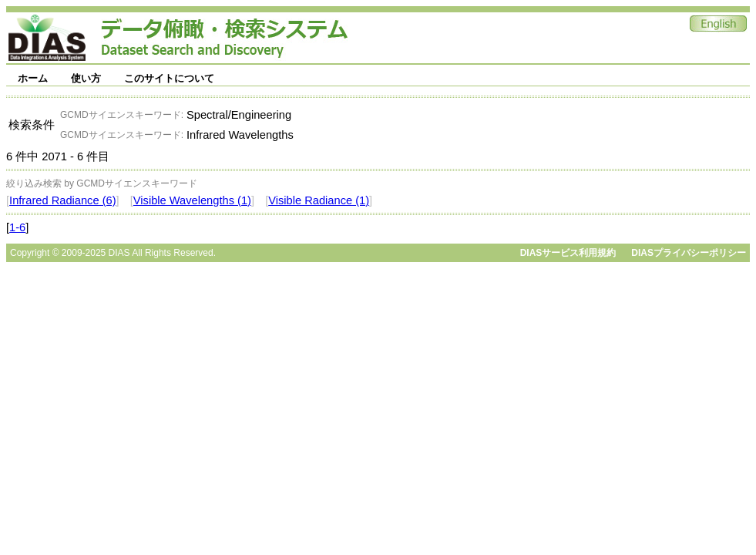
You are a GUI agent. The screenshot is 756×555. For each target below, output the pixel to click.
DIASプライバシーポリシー (689, 253)
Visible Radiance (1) (319, 200)
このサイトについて (169, 78)
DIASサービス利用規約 (568, 253)
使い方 (86, 78)
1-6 (17, 227)
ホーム (33, 78)
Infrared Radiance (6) (63, 200)
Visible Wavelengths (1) (192, 200)
